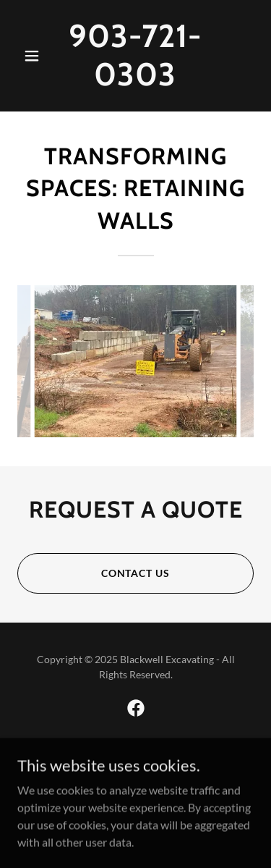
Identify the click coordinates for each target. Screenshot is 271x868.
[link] (135, 81)
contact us (136, 573)
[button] (35, 56)
